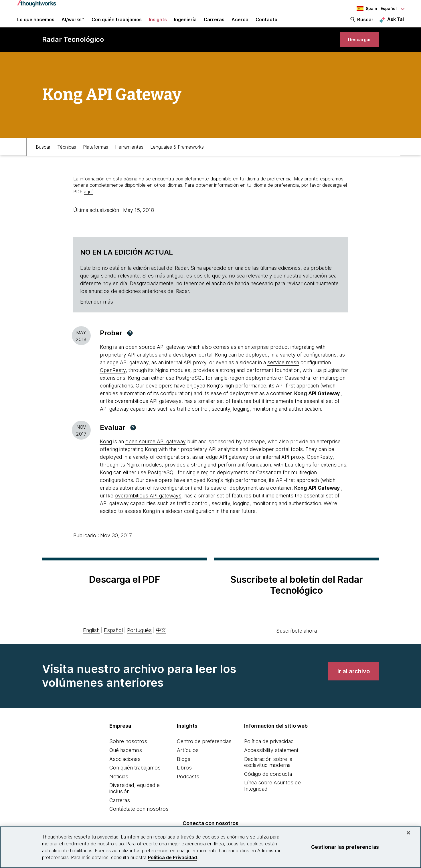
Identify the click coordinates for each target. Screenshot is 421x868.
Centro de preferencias (204, 752)
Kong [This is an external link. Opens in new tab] (106, 358)
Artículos (188, 761)
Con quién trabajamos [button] (117, 23)
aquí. (89, 202)
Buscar (365, 23)
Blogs (184, 770)
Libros (184, 779)
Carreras (120, 811)
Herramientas (129, 157)
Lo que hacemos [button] (36, 23)
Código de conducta (268, 785)
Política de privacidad (269, 752)
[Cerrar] (408, 833)
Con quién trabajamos (135, 779)
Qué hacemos (126, 761)
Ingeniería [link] (185, 23)
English (91, 641)
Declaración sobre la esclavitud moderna (268, 773)
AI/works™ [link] (73, 23)
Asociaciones (125, 770)
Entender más (97, 313)
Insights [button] (158, 23)
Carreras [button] (214, 23)
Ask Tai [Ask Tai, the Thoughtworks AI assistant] (396, 23)
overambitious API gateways (148, 412)
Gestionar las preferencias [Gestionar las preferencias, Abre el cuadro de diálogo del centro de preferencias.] (345, 847)
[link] (357, 48)
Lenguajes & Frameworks (177, 157)
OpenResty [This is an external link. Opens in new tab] (113, 381)
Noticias (119, 787)
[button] (130, 344)
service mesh (283, 373)
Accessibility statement (271, 761)
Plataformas (96, 157)
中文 (161, 641)
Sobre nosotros (128, 752)
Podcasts (188, 787)
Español (113, 641)
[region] (210, 847)
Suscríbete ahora (297, 642)
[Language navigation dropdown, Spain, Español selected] (372, 9)
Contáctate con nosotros (139, 820)
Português (139, 641)
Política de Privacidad (172, 857)
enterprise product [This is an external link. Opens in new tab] (267, 358)
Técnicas (67, 157)
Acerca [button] (240, 23)
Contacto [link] (266, 23)
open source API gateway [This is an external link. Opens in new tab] (156, 358)
